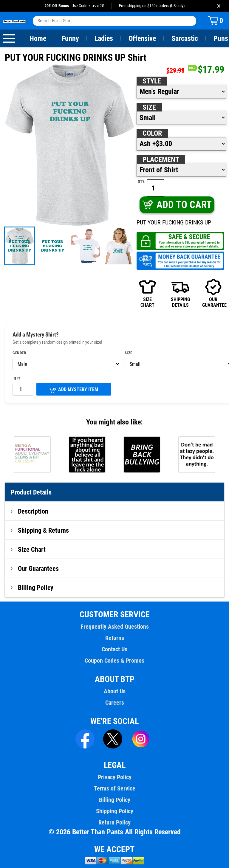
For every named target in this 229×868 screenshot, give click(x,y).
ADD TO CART (177, 205)
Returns (114, 638)
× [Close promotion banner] (219, 6)
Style (152, 81)
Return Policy (114, 823)
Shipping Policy (114, 811)
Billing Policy (35, 588)
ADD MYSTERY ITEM (74, 390)
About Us (115, 692)
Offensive (142, 39)
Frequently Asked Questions (114, 627)
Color (153, 134)
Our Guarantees (39, 569)
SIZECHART (147, 293)
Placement (161, 160)
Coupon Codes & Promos (114, 661)
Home (38, 39)
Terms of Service (114, 789)
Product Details (31, 492)
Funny (70, 39)
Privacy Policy (114, 777)
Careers (114, 703)
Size (149, 108)
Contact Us (114, 650)
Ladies (104, 39)
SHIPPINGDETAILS (180, 293)
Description (33, 511)
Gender (19, 353)
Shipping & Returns (44, 531)
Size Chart (32, 550)
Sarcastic (185, 39)
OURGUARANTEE (213, 293)
